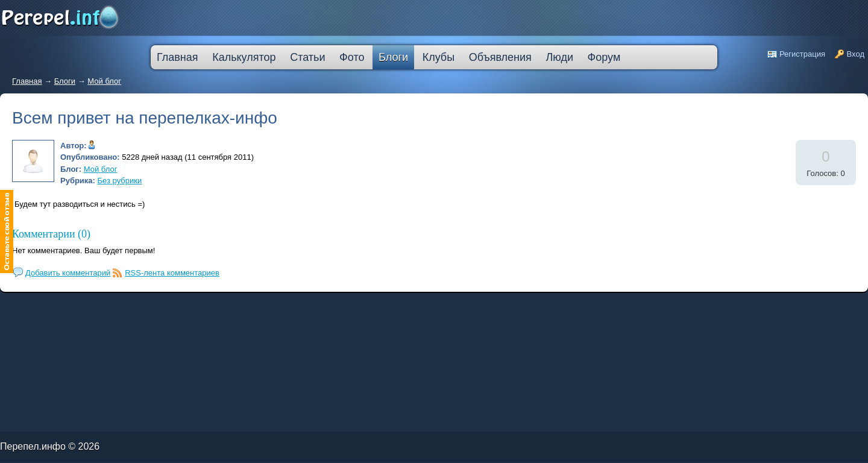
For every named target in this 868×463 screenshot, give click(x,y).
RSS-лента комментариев (172, 273)
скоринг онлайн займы (156, 305)
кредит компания (57, 308)
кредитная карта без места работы (338, 305)
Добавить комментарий (68, 273)
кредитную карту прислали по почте (231, 305)
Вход (856, 54)
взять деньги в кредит (307, 305)
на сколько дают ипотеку (263, 308)
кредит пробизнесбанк (311, 308)
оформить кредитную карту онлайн (197, 308)
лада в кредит (58, 305)
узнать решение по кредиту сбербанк (190, 305)
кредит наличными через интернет (106, 308)
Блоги (65, 81)
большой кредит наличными (142, 308)
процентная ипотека (264, 305)
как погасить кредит (78, 305)
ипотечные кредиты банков (15, 308)
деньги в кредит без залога (104, 305)
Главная (27, 81)
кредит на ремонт (77, 308)
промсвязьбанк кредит (37, 305)
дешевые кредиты (288, 308)
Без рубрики (120, 181)
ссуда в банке (39, 308)
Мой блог (104, 81)
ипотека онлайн (168, 308)
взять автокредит (333, 308)
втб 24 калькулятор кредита (233, 308)
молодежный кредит (132, 305)
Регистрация (802, 54)
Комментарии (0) (51, 234)
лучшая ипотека (285, 305)
